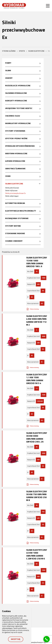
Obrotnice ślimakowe (15, 169)
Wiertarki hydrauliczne (16, 153)
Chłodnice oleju (13, 116)
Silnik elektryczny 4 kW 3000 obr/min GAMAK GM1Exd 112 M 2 (37, 320)
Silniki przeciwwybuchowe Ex (15, 193)
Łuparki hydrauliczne (15, 161)
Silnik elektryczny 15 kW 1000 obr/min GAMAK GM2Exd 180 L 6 (37, 262)
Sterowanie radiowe (15, 233)
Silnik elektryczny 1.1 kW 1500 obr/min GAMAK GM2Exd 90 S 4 (37, 379)
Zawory (9, 78)
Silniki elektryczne (14, 184)
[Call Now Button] (47, 639)
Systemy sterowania (15, 131)
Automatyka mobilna (15, 203)
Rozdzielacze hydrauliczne (18, 86)
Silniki (8, 70)
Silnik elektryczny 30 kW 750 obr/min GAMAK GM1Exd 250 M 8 (37, 496)
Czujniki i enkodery (14, 241)
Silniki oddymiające (12, 196)
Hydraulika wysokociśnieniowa (20, 146)
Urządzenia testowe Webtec (19, 108)
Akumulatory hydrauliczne (18, 123)
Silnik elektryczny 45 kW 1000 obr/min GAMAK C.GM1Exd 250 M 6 (37, 554)
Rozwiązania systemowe (17, 218)
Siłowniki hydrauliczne (16, 93)
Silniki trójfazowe (11, 191)
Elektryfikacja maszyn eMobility (21, 211)
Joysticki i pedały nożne (16, 138)
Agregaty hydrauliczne (16, 101)
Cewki (8, 176)
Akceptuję (16, 639)
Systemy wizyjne (13, 226)
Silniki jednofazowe (12, 188)
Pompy (8, 63)
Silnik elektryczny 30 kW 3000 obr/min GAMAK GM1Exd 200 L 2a (37, 437)
